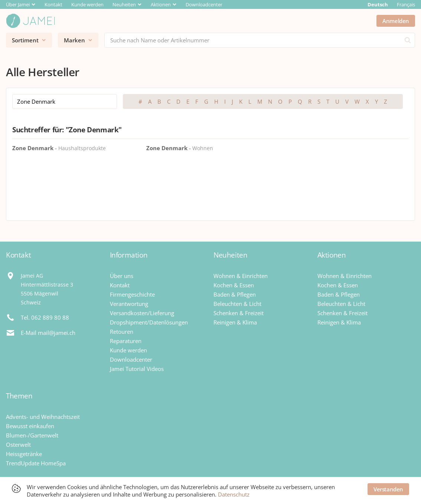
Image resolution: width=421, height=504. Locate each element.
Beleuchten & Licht (237, 304)
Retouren (122, 332)
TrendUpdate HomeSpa (36, 463)
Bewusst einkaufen (30, 426)
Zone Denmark (33, 148)
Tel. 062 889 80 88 (45, 317)
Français (406, 4)
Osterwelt (18, 445)
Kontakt (53, 4)
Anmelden (396, 21)
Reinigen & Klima (235, 322)
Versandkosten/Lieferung (142, 313)
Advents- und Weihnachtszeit (43, 417)
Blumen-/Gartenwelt (32, 435)
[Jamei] (30, 21)
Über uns (122, 276)
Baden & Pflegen (235, 294)
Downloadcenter (204, 4)
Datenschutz (234, 494)
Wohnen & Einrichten (241, 276)
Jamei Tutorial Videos (137, 369)
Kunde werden (87, 4)
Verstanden (388, 489)
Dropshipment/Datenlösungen (149, 322)
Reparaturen (126, 341)
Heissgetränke (24, 454)
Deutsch (378, 4)
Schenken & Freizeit (239, 313)
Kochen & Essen (234, 285)
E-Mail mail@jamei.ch (48, 333)
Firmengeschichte (132, 294)
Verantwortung (129, 304)
